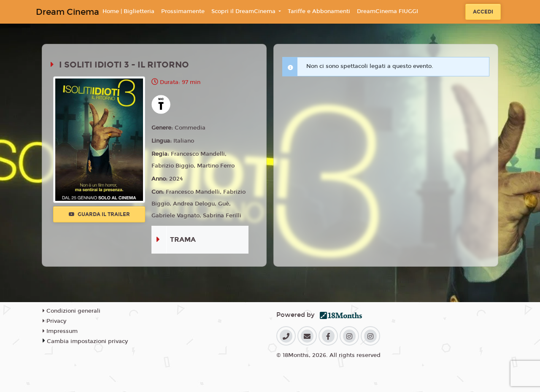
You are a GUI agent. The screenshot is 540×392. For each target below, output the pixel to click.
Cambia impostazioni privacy (87, 341)
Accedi (483, 12)
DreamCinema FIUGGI (387, 11)
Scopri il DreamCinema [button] (244, 11)
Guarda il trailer (99, 214)
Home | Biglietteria (128, 11)
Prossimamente (183, 11)
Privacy (54, 321)
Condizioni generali (72, 311)
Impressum (60, 331)
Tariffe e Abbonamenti (319, 11)
